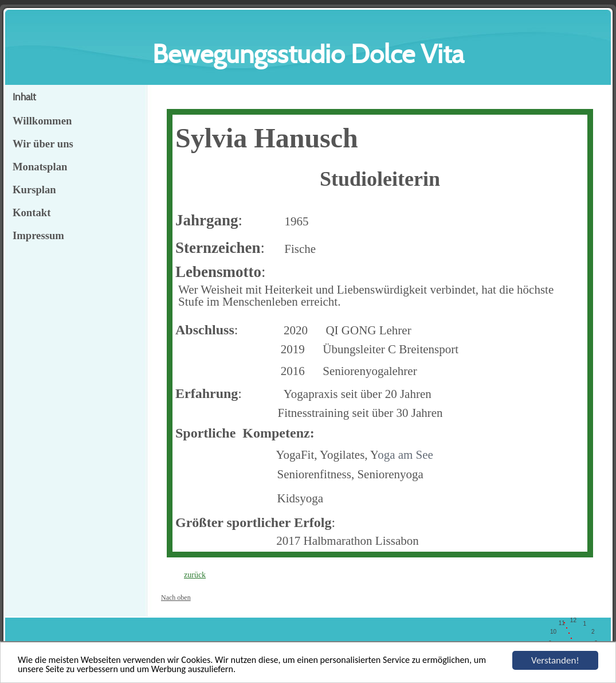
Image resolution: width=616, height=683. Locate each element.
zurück (195, 575)
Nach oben (176, 598)
